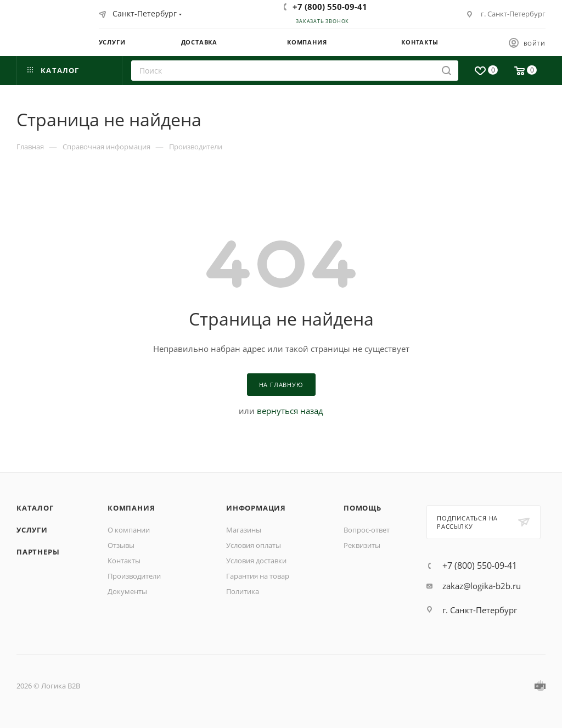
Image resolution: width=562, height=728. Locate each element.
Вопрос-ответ (367, 530)
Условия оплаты (254, 545)
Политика (243, 591)
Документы (127, 591)
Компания (131, 508)
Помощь (363, 508)
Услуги (32, 530)
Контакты (124, 561)
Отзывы (121, 545)
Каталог (35, 508)
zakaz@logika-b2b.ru (482, 586)
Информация (256, 508)
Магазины (244, 530)
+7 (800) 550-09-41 (330, 7)
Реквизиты (362, 545)
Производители (134, 576)
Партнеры (38, 552)
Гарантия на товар (258, 576)
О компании (129, 530)
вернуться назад (290, 411)
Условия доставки (256, 561)
